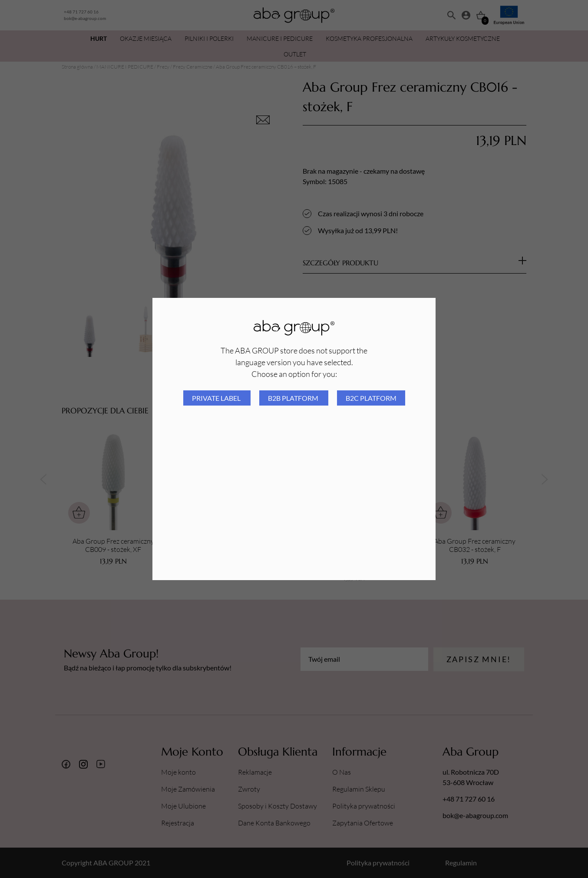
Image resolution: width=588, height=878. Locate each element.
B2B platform (294, 398)
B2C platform (371, 398)
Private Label (217, 398)
